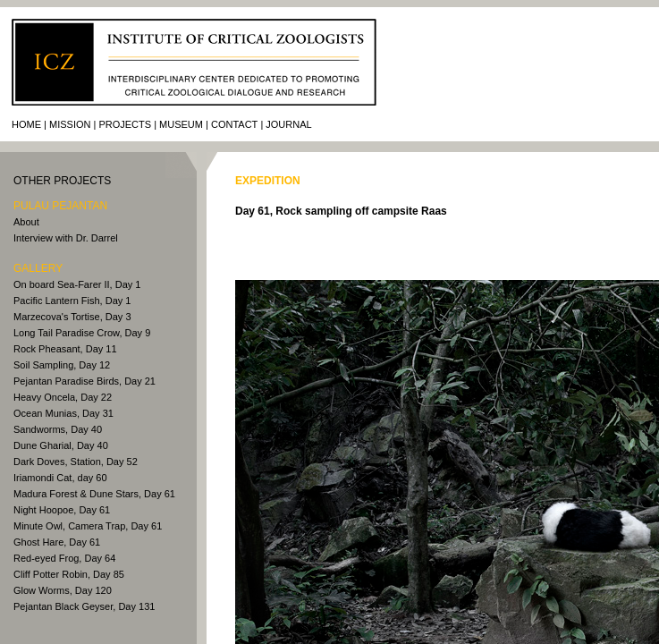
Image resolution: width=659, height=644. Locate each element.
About (26, 222)
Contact (234, 124)
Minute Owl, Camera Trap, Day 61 (88, 526)
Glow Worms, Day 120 (63, 590)
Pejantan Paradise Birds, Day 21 (84, 381)
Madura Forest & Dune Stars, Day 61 (94, 494)
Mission (70, 124)
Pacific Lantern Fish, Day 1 (72, 301)
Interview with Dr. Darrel (66, 238)
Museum (181, 124)
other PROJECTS (62, 181)
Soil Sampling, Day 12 (62, 365)
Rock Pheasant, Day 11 (65, 349)
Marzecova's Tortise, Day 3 (72, 317)
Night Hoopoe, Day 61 (62, 510)
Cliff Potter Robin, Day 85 (69, 574)
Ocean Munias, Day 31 (63, 413)
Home (26, 124)
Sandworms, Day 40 (58, 429)
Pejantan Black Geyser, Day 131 (84, 606)
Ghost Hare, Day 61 (57, 542)
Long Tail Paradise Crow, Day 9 (82, 333)
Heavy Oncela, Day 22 (63, 397)
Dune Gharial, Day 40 (61, 445)
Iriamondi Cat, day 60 (60, 478)
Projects (125, 124)
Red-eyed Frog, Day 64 (64, 558)
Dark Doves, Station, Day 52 (76, 462)
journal (288, 124)
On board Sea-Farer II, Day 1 (77, 284)
